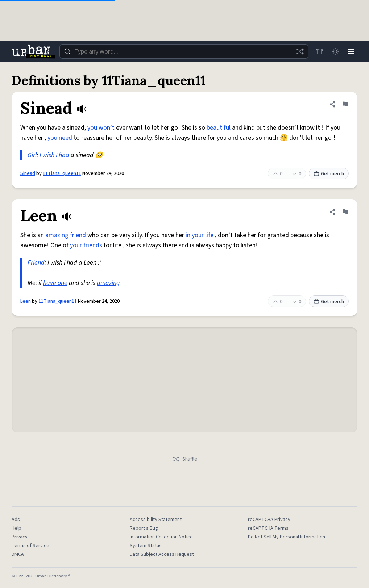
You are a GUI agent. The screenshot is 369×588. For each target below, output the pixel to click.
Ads (16, 520)
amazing (108, 283)
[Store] (319, 51)
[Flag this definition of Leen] (345, 212)
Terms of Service (30, 546)
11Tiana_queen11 (62, 173)
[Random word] (299, 51)
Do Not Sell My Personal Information (287, 537)
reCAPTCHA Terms (268, 528)
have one (55, 283)
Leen (26, 301)
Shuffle (185, 459)
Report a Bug (144, 528)
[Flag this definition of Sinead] (345, 104)
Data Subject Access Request (162, 554)
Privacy (20, 537)
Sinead (28, 173)
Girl (32, 155)
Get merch (329, 174)
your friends (86, 245)
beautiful (219, 128)
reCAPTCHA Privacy (269, 520)
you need (60, 138)
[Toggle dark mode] (335, 51)
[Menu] (351, 51)
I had (63, 155)
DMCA (18, 554)
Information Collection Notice (161, 537)
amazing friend (66, 235)
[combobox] (184, 51)
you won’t (101, 128)
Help (16, 528)
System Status (146, 546)
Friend (36, 263)
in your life (200, 235)
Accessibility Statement (156, 520)
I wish (47, 155)
